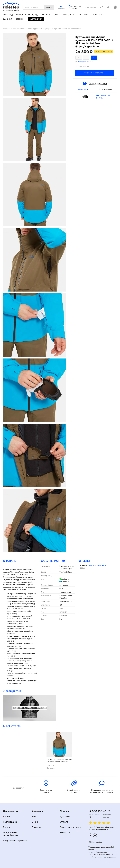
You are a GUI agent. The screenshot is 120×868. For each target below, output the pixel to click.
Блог (34, 816)
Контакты (65, 832)
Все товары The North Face (103, 97)
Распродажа (36, 19)
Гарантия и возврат (71, 827)
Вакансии (37, 827)
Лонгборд (97, 15)
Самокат (7, 19)
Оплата (64, 822)
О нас (35, 822)
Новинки (20, 19)
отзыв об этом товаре (97, 565)
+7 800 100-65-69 (76, 7)
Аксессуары (69, 15)
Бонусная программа (15, 840)
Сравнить (83, 89)
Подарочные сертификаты (10, 834)
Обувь (57, 15)
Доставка (65, 816)
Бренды (7, 827)
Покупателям (90, 7)
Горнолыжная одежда (27, 15)
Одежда (46, 15)
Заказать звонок (107, 816)
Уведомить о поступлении (95, 73)
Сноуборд (8, 15)
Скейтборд (84, 15)
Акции (7, 816)
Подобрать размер (85, 62)
